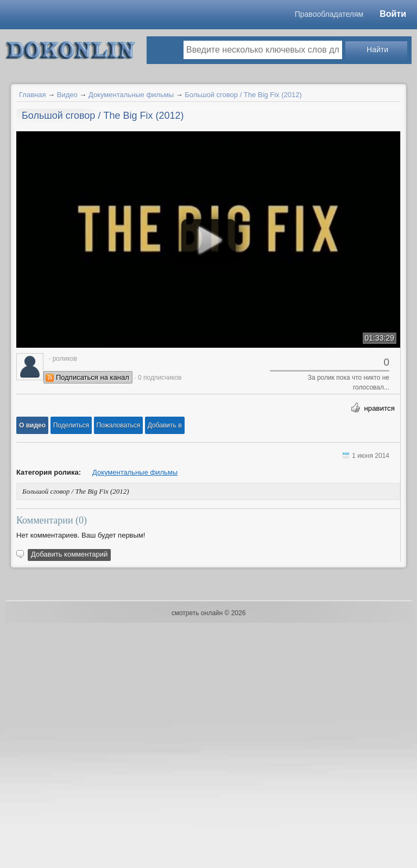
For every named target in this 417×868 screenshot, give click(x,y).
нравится (379, 408)
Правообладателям (329, 14)
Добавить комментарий (69, 554)
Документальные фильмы (131, 95)
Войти (393, 14)
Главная (32, 95)
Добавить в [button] (165, 425)
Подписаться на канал (93, 377)
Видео (67, 95)
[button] (32, 425)
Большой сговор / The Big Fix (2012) (243, 95)
